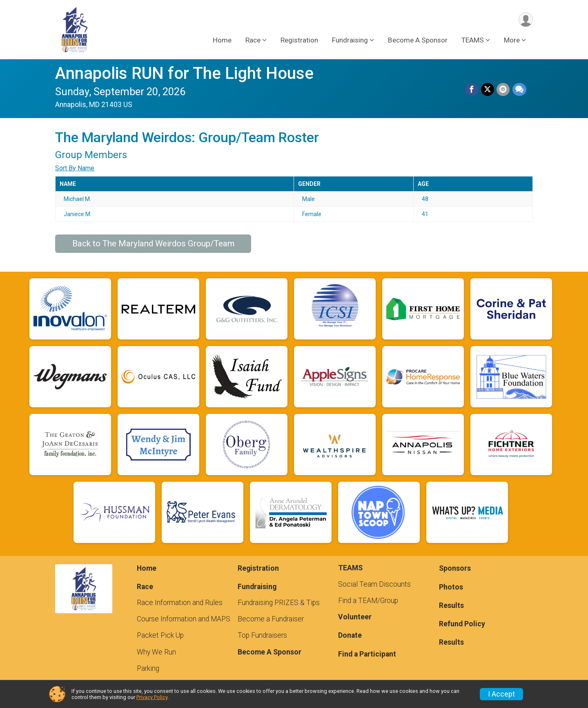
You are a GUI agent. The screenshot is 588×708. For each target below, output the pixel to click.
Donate (350, 635)
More (512, 40)
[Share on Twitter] (488, 90)
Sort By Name (75, 168)
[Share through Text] (519, 90)
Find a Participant (367, 654)
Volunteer (355, 617)
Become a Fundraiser (271, 619)
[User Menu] (525, 20)
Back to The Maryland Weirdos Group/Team (153, 243)
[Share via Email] (503, 90)
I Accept (501, 694)
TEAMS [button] (473, 40)
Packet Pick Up (160, 635)
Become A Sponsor (418, 40)
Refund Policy (462, 624)
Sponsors (455, 568)
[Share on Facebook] (472, 90)
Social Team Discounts (374, 584)
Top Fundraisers (262, 635)
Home (222, 40)
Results (451, 605)
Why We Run (156, 652)
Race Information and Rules (180, 603)
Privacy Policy (152, 697)
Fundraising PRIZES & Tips (279, 603)
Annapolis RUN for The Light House (184, 73)
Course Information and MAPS (184, 619)
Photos (451, 587)
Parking (148, 668)
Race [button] (253, 40)
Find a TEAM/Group (368, 601)
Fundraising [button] (350, 40)
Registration (299, 40)
